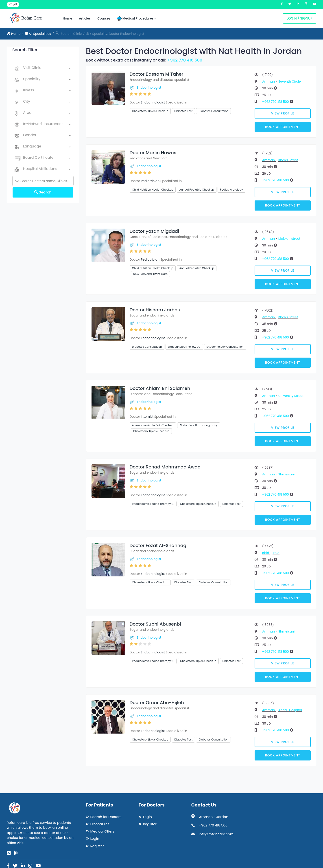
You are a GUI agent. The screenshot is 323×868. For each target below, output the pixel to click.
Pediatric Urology (231, 190)
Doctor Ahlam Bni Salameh (160, 388)
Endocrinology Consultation (225, 347)
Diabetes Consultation (213, 111)
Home (68, 18)
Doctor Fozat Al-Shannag (158, 545)
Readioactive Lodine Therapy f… (153, 504)
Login (95, 838)
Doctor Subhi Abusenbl (155, 624)
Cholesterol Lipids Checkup (150, 111)
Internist (147, 417)
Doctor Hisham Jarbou (155, 310)
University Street (291, 396)
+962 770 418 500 (185, 60)
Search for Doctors (106, 817)
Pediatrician (150, 181)
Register (97, 846)
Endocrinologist (149, 88)
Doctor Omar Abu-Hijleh (157, 703)
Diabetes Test (183, 111)
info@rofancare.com (216, 834)
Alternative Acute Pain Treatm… (153, 425)
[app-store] (9, 853)
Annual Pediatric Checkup (197, 190)
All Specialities (38, 34)
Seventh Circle (290, 81)
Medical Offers (102, 831)
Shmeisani (287, 474)
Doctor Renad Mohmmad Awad (165, 467)
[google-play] (16, 853)
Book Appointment (283, 127)
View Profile (283, 113)
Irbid (266, 553)
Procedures (100, 824)
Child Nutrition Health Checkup (153, 190)
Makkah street (289, 239)
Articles (85, 18)
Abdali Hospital (290, 710)
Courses (104, 18)
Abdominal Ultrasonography (199, 425)
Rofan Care (25, 18)
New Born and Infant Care (151, 274)
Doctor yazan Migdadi (154, 231)
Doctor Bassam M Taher (157, 74)
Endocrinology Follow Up (184, 347)
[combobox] (47, 69)
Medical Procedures (137, 19)
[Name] (43, 181)
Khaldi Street (288, 160)
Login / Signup (300, 18)
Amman (269, 81)
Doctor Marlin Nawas (153, 153)
